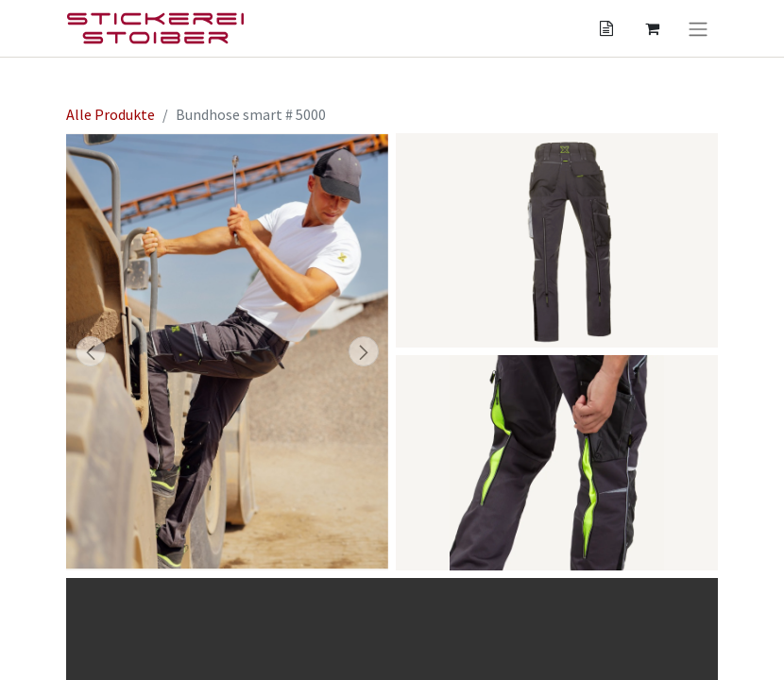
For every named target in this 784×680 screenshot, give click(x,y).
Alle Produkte (111, 114)
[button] (90, 351)
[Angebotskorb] (606, 28)
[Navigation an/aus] (698, 28)
